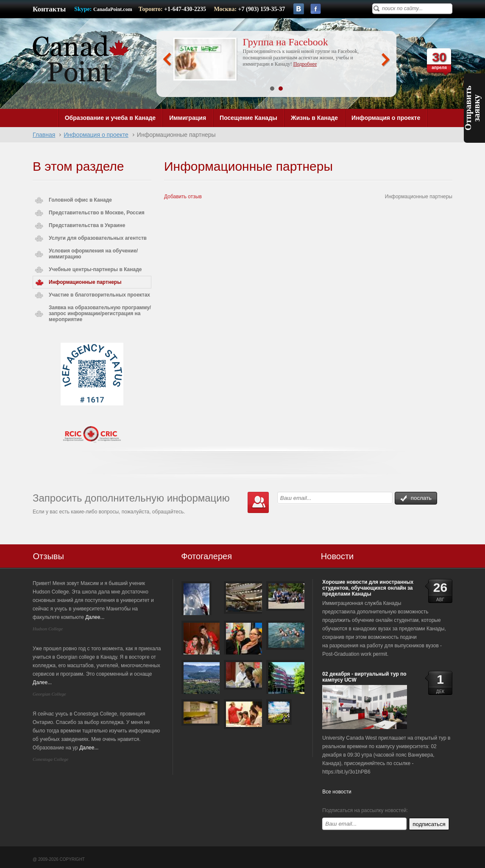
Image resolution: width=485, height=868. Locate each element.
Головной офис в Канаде (80, 200)
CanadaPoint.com (113, 9)
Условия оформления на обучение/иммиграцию (93, 254)
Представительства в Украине (87, 225)
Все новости (337, 792)
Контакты (49, 9)
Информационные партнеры (85, 282)
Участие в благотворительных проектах (99, 295)
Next (386, 60)
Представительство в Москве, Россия (97, 213)
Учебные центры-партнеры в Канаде (95, 269)
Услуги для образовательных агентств (98, 238)
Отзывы (49, 556)
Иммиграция (188, 118)
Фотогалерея (206, 556)
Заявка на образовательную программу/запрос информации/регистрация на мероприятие (100, 313)
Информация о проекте (386, 118)
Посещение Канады (248, 118)
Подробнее (305, 64)
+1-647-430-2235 (186, 9)
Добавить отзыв (183, 197)
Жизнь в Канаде (314, 118)
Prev (167, 60)
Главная (44, 135)
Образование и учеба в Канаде (110, 118)
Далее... (95, 617)
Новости (337, 556)
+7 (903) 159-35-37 (262, 9)
